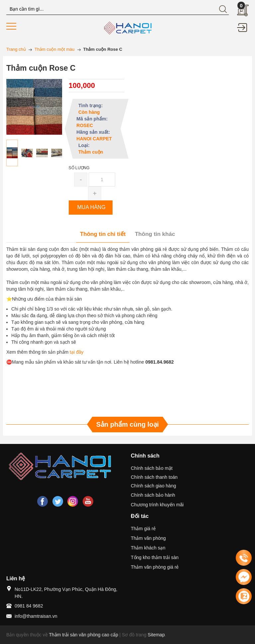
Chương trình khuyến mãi (157, 505)
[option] (12, 153)
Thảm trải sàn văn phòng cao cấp (83, 635)
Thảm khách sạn (148, 548)
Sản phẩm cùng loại (128, 424)
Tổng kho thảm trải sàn (155, 557)
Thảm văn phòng (148, 538)
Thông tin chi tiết (103, 234)
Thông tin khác (155, 234)
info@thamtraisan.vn (36, 616)
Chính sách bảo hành (153, 495)
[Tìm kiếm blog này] (118, 9)
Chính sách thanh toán (154, 477)
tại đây (77, 352)
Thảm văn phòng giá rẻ (155, 567)
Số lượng (79, 168)
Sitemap (156, 635)
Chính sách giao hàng (153, 486)
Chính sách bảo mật (152, 468)
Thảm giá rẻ (143, 529)
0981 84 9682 (29, 606)
